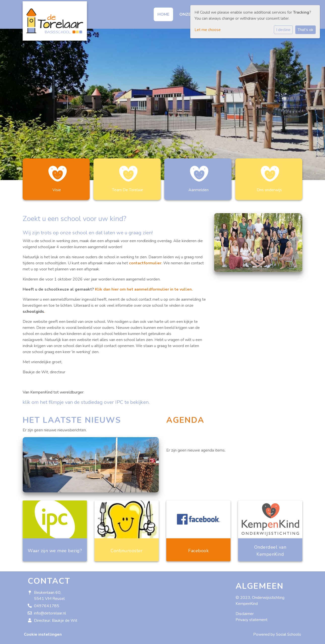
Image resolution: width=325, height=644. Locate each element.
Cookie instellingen (43, 632)
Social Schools (288, 632)
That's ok (305, 30)
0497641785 (47, 603)
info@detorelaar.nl (50, 611)
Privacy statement (252, 617)
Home (163, 14)
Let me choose (208, 30)
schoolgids (33, 309)
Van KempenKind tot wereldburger (53, 390)
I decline (283, 30)
